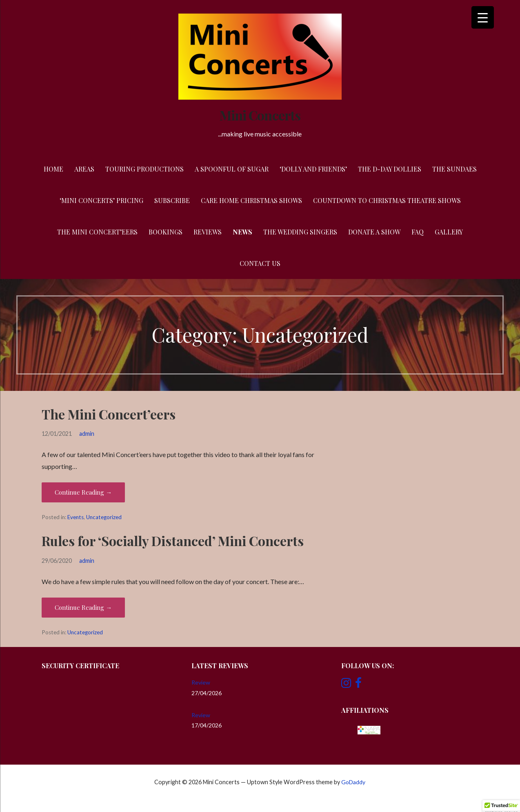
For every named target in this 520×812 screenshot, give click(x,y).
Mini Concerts (260, 115)
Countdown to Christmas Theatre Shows (387, 200)
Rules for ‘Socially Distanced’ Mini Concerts (173, 541)
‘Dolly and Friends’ (313, 169)
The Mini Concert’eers (97, 232)
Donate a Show (374, 232)
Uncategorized (104, 517)
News (242, 232)
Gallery (449, 232)
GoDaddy (353, 782)
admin (87, 434)
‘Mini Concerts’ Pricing (101, 200)
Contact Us (260, 263)
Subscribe (172, 200)
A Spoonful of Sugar (232, 169)
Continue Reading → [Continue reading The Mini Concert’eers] (83, 492)
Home (53, 169)
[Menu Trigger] (483, 17)
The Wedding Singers (300, 232)
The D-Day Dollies (390, 169)
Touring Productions (144, 169)
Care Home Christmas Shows (251, 200)
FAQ (418, 232)
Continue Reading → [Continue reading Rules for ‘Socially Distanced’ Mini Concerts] (83, 607)
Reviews (208, 232)
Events (76, 517)
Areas (84, 169)
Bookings (166, 232)
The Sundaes (454, 169)
